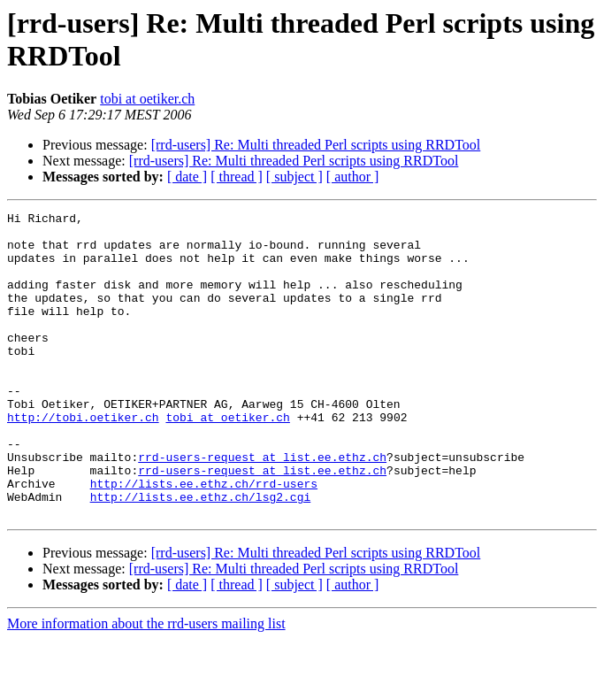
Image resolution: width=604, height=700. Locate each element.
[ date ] (187, 177)
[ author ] (353, 177)
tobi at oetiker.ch (147, 99)
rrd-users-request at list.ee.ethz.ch (262, 507)
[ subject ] (294, 177)
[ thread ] (237, 177)
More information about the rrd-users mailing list (146, 685)
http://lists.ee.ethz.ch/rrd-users (204, 539)
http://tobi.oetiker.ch (83, 459)
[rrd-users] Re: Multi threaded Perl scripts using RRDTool (316, 145)
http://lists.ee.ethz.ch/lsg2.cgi (201, 555)
